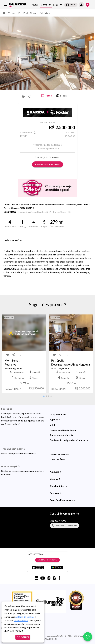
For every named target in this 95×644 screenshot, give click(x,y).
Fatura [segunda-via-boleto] (71, 5)
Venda (11, 13)
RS (19, 13)
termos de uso (21, 620)
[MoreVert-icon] (21, 355)
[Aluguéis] (61, 472)
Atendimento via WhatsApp (65, 526)
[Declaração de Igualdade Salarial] (87, 440)
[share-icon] (29, 97)
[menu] (5, 5)
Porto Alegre (30, 13)
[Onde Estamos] (88, 5)
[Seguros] (61, 493)
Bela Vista (45, 13)
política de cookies (25, 617)
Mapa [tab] (62, 96)
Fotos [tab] (47, 96)
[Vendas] (60, 479)
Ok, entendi (23, 637)
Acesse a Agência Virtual (47, 560)
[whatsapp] (88, 637)
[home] (18, 5)
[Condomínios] (66, 486)
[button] (58, 5)
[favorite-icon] (23, 97)
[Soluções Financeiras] (74, 500)
